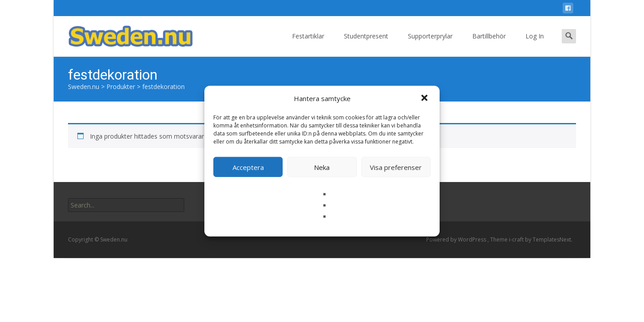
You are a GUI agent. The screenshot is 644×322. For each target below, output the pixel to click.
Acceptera (248, 167)
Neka (322, 167)
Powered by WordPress (457, 239)
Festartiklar (308, 44)
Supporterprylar (430, 44)
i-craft (517, 239)
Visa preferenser (396, 167)
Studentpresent (366, 44)
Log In (535, 44)
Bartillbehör (489, 44)
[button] (425, 98)
